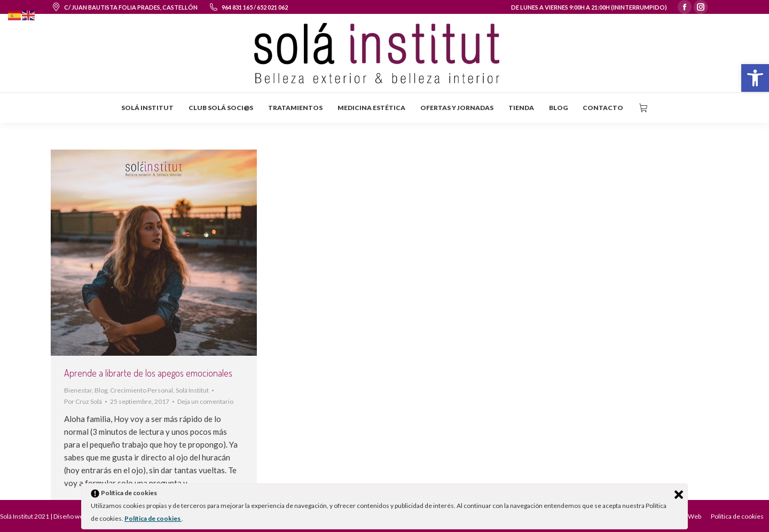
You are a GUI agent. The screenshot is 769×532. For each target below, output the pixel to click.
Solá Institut (192, 390)
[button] (755, 78)
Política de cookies (153, 518)
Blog (101, 390)
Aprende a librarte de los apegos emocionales (148, 373)
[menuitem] (147, 108)
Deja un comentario (205, 401)
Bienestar (78, 390)
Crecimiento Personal (142, 390)
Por (83, 401)
